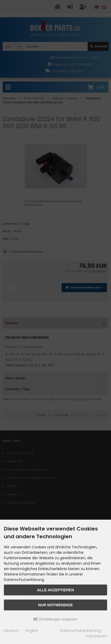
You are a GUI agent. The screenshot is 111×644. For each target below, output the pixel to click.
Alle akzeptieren (55, 590)
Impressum (97, 636)
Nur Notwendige (55, 605)
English (32, 631)
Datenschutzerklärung (80, 631)
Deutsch (12, 631)
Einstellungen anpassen (55, 619)
